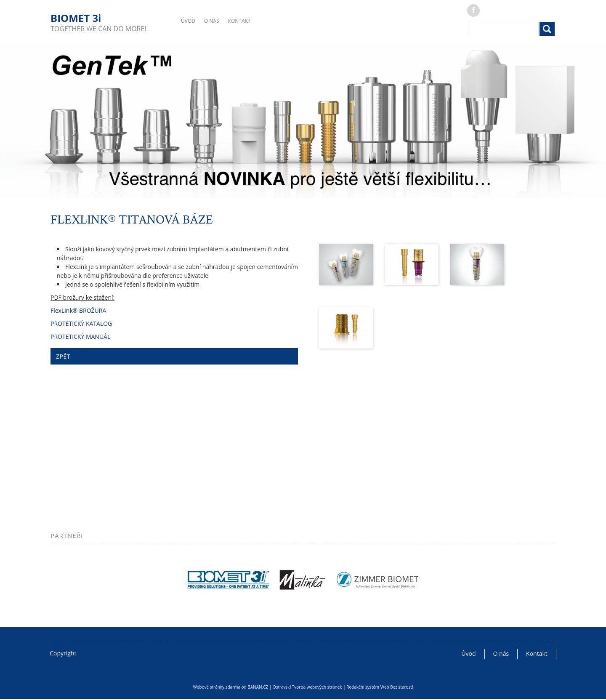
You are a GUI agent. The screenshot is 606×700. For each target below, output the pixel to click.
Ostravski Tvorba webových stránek (307, 687)
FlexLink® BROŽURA (78, 310)
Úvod (188, 21)
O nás (212, 21)
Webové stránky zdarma (217, 687)
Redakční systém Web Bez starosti (380, 687)
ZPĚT (63, 356)
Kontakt (239, 21)
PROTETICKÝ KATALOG (81, 323)
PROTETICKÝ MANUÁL (80, 337)
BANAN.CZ (258, 687)
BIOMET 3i (76, 18)
